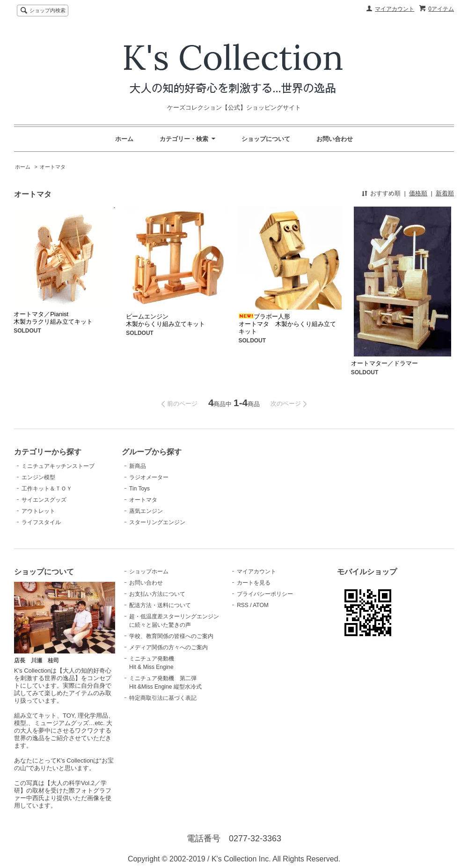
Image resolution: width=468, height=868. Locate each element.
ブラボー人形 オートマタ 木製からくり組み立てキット (287, 324)
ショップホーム (149, 571)
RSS (243, 605)
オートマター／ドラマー (384, 363)
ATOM (261, 605)
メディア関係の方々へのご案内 (168, 647)
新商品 (138, 466)
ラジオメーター (149, 477)
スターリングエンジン (157, 522)
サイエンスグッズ (44, 500)
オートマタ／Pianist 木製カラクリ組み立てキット (53, 318)
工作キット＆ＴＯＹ (47, 489)
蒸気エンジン (146, 511)
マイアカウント (395, 9)
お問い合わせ (335, 139)
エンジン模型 (38, 477)
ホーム (124, 139)
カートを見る (254, 583)
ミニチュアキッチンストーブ (58, 466)
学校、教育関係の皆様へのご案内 (171, 636)
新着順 (445, 193)
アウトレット (38, 511)
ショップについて (266, 139)
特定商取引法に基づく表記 (163, 698)
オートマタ (53, 167)
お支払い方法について (157, 594)
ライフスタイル (41, 522)
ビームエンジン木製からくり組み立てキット (165, 320)
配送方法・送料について (160, 605)
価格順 (418, 193)
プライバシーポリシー (265, 594)
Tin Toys (139, 489)
